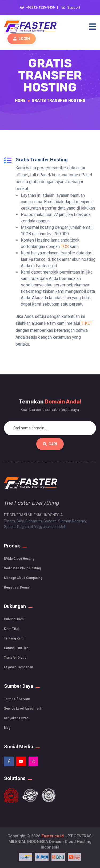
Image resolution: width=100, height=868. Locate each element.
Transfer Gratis (15, 658)
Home (20, 101)
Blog (7, 728)
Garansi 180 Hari (16, 648)
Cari (50, 444)
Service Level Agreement (23, 709)
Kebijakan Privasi (17, 718)
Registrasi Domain (18, 587)
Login (22, 39)
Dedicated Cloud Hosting (22, 568)
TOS (65, 247)
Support (74, 7)
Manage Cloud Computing (23, 578)
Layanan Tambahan (19, 667)
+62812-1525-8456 (40, 7)
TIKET (87, 323)
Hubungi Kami (14, 619)
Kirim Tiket (12, 629)
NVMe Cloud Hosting (19, 559)
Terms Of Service (17, 699)
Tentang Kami (14, 638)
